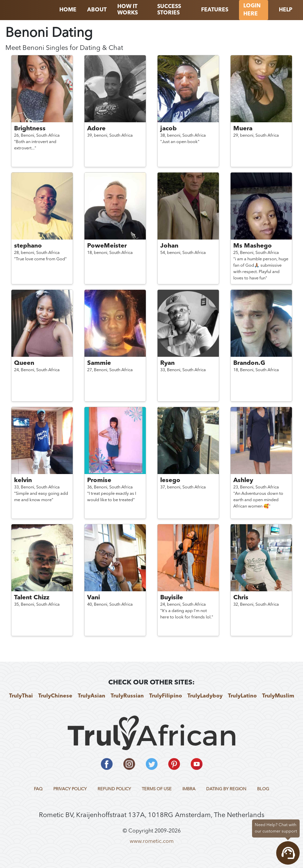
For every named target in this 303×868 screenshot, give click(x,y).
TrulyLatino (242, 696)
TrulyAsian (92, 696)
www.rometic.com (152, 842)
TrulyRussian (127, 696)
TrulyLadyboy (205, 696)
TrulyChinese (55, 696)
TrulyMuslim (278, 696)
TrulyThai (21, 696)
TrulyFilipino (166, 696)
